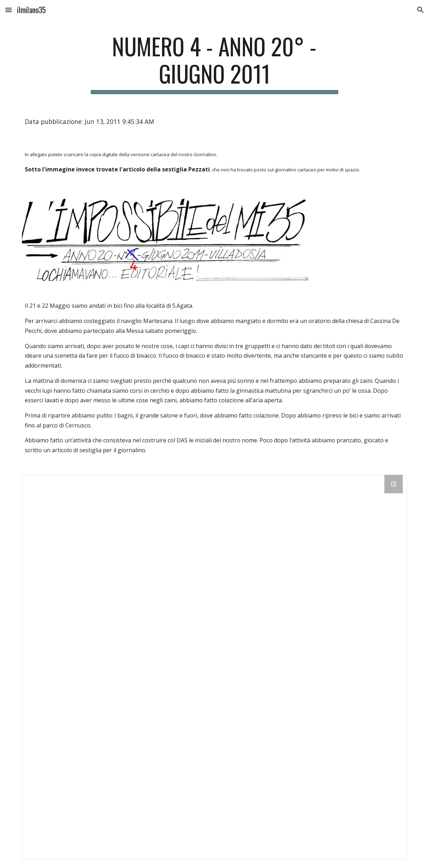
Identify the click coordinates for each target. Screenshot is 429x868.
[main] (215, 63)
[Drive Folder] (214, 667)
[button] (9, 10)
